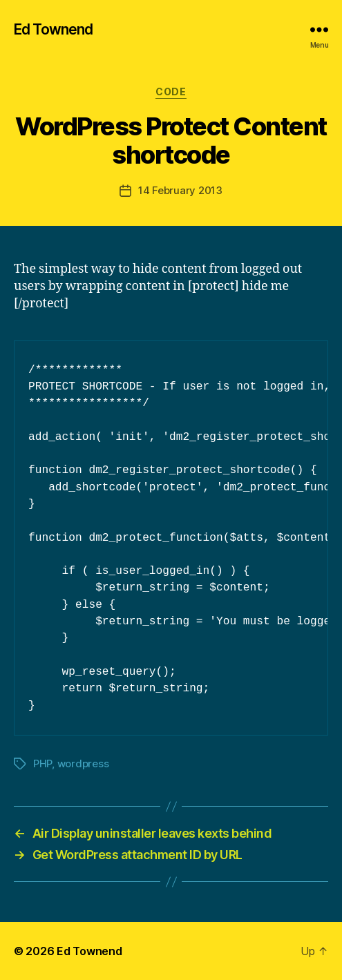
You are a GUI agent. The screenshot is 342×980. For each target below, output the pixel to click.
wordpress (83, 763)
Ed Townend (53, 29)
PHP (42, 763)
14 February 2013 (180, 190)
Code (171, 92)
